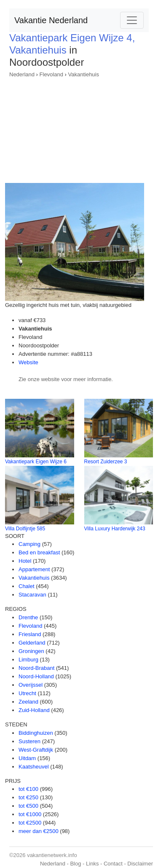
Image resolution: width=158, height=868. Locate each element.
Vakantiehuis (84, 74)
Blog (75, 864)
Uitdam (27, 758)
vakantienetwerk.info (52, 855)
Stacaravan (32, 595)
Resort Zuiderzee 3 (106, 462)
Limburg (28, 660)
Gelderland (32, 643)
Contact (113, 864)
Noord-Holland (36, 676)
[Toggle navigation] (132, 20)
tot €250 (28, 797)
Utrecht (27, 693)
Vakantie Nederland (51, 20)
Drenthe (28, 617)
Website (28, 362)
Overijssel (31, 685)
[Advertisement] (79, 128)
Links (92, 864)
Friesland (30, 634)
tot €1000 (30, 814)
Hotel (25, 561)
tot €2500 (30, 823)
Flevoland (51, 74)
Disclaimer (140, 864)
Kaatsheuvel (34, 767)
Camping (29, 544)
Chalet (27, 586)
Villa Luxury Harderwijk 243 (115, 529)
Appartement (34, 569)
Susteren (29, 741)
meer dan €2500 (39, 831)
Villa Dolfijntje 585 (25, 529)
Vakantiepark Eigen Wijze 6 (36, 462)
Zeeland (28, 702)
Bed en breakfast (39, 552)
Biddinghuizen (36, 733)
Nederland (22, 74)
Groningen (31, 651)
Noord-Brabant (36, 668)
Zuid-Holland (34, 710)
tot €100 (28, 789)
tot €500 (28, 806)
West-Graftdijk (36, 750)
